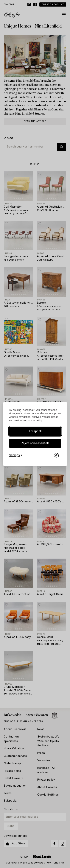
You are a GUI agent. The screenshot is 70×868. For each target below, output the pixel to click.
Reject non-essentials (35, 443)
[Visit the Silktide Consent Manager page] (57, 455)
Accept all (35, 431)
